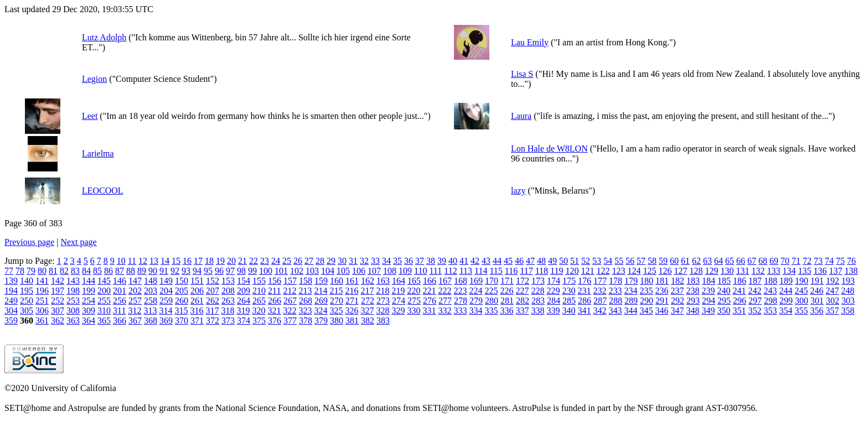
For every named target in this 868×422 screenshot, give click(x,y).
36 (409, 261)
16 (187, 261)
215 (336, 291)
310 (104, 311)
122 (603, 271)
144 (89, 281)
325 (336, 311)
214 (321, 291)
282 (523, 301)
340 (569, 311)
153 (228, 281)
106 (359, 271)
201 (120, 291)
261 (197, 301)
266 (275, 301)
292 (678, 301)
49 (552, 261)
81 (53, 271)
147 (135, 281)
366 (120, 321)
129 (711, 271)
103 (312, 271)
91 (164, 271)
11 (132, 261)
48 (541, 261)
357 (832, 311)
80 (42, 271)
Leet (90, 116)
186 (740, 281)
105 (343, 271)
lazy (518, 191)
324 (321, 311)
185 (724, 281)
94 (197, 271)
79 (31, 271)
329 (398, 311)
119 (557, 271)
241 (739, 291)
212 (290, 291)
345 (646, 311)
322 (290, 311)
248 (848, 291)
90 (153, 271)
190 (802, 281)
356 (817, 311)
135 (804, 271)
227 (522, 291)
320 (259, 311)
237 (677, 291)
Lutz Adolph (104, 37)
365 (104, 321)
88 (131, 271)
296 (740, 301)
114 (481, 271)
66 (741, 261)
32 (364, 261)
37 (420, 261)
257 (135, 301)
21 (242, 261)
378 (306, 321)
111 (435, 271)
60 (674, 261)
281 (507, 301)
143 (73, 281)
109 (405, 271)
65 (730, 261)
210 (259, 291)
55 (619, 261)
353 (770, 311)
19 (220, 261)
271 (352, 301)
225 (491, 291)
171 (507, 281)
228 (538, 291)
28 (320, 261)
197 (58, 291)
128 (696, 271)
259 (166, 301)
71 (796, 261)
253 (73, 301)
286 (585, 301)
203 (151, 291)
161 (352, 281)
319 (243, 311)
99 (252, 271)
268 (306, 301)
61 (685, 261)
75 (840, 261)
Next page (78, 242)
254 (89, 301)
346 (662, 311)
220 (414, 291)
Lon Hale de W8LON (549, 149)
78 (20, 271)
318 (228, 311)
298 (771, 301)
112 (450, 271)
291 (662, 301)
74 (829, 261)
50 (564, 261)
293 (693, 301)
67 (752, 261)
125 (649, 271)
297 (755, 301)
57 (641, 261)
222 (445, 291)
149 (166, 281)
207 (213, 291)
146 (120, 281)
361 (42, 321)
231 (584, 291)
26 (298, 261)
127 (680, 271)
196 (42, 291)
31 (353, 261)
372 (213, 321)
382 (368, 321)
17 (198, 261)
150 (182, 281)
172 (523, 281)
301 (817, 301)
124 (634, 271)
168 (461, 281)
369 (166, 321)
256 (120, 301)
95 (208, 271)
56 (630, 261)
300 (802, 301)
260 (182, 301)
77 (9, 271)
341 (584, 311)
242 (755, 291)
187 (755, 281)
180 (647, 281)
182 (678, 281)
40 (453, 261)
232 (600, 291)
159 (321, 281)
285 (569, 301)
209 (244, 291)
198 (73, 291)
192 (833, 281)
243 (770, 291)
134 (789, 271)
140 (27, 281)
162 (368, 281)
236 (662, 291)
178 (616, 281)
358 (848, 311)
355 (801, 311)
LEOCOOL (103, 191)
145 (104, 281)
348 (693, 311)
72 (807, 261)
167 (445, 281)
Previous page (29, 242)
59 (663, 261)
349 (708, 311)
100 (266, 271)
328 (383, 311)
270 (337, 301)
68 (763, 261)
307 (58, 311)
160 (337, 281)
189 (786, 281)
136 (820, 271)
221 (429, 291)
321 (274, 311)
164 (399, 281)
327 (367, 311)
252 (58, 301)
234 (631, 291)
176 (585, 281)
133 (773, 271)
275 (414, 301)
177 (600, 281)
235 (646, 291)
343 (615, 311)
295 (724, 301)
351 (739, 311)
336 (507, 311)
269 (321, 301)
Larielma (98, 153)
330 (414, 311)
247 (832, 291)
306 (42, 311)
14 (165, 261)
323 (305, 311)
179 (631, 281)
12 (143, 261)
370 (182, 321)
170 (492, 281)
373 (228, 321)
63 (707, 261)
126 (665, 271)
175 (569, 281)
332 (445, 311)
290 (647, 301)
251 (42, 301)
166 (430, 281)
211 (274, 291)
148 (151, 281)
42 (475, 261)
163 (383, 281)
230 (569, 291)
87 (120, 271)
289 (631, 301)
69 (774, 261)
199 (89, 291)
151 (197, 281)
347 (677, 311)
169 (476, 281)
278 (461, 301)
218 (383, 291)
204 (166, 291)
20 (231, 261)
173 (538, 281)
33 (375, 261)
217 (367, 291)
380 (337, 321)
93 (186, 271)
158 (306, 281)
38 (431, 261)
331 (429, 311)
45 (508, 261)
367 (135, 321)
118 (542, 271)
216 (352, 291)
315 (181, 311)
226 (507, 291)
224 (476, 291)
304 (11, 311)
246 (817, 291)
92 (175, 271)
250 (27, 301)
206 (197, 291)
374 (244, 321)
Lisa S (522, 74)
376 (275, 321)
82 (64, 271)
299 (786, 301)
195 (27, 291)
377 (290, 321)
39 (442, 261)
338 (538, 311)
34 (386, 261)
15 (176, 261)
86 (108, 271)
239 (708, 291)
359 (11, 321)
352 (755, 311)
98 (241, 271)
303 (848, 301)
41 (464, 261)
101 (281, 271)
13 (154, 261)
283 (538, 301)
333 (460, 311)
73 (818, 261)
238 (693, 291)
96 (219, 271)
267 (290, 301)
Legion (94, 79)
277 (445, 301)
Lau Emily (530, 42)
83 (75, 271)
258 (151, 301)
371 (197, 321)
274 (399, 301)
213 (305, 291)
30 (342, 261)
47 (530, 261)
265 (259, 301)
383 (383, 321)
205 (182, 291)
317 (212, 311)
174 (554, 281)
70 (785, 261)
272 (368, 301)
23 (265, 261)
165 (414, 281)
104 (328, 271)
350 (724, 311)
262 (213, 301)
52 (586, 261)
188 (771, 281)
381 (352, 321)
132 (758, 271)
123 (618, 271)
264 (244, 301)
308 (73, 311)
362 (58, 321)
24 (276, 261)
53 (597, 261)
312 (135, 311)
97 (230, 271)
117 (526, 271)
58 (652, 261)
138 (851, 271)
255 (104, 301)
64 (719, 261)
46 (519, 261)
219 (398, 291)
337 (522, 311)
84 (86, 271)
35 (397, 261)
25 (287, 261)
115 (496, 271)
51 (575, 261)
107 (374, 271)
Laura (521, 116)
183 (693, 281)
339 (553, 311)
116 (511, 271)
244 (786, 291)
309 (89, 311)
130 (727, 271)
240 (724, 291)
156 (275, 281)
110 (420, 271)
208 (228, 291)
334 (476, 311)
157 (290, 281)
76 (851, 261)
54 (608, 261)
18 (209, 261)
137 (835, 271)
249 (11, 301)
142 (58, 281)
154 (244, 281)
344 (631, 311)
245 (801, 291)
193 (848, 281)
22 (254, 261)
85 (97, 271)
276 (430, 301)
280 (492, 301)
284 (554, 301)
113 (466, 271)
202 (135, 291)
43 (486, 261)
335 (491, 311)
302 (833, 301)
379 (321, 321)
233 (615, 291)
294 (709, 301)
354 (786, 311)
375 (259, 321)
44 (497, 261)
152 (213, 281)
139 (11, 281)
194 (11, 291)
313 (150, 311)
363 (73, 321)
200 (104, 291)
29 (331, 261)
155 (259, 281)
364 (89, 321)
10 (121, 261)
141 (42, 281)
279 (476, 301)
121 (587, 271)
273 (383, 301)
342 (600, 311)
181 (662, 281)
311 (119, 311)
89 (142, 271)
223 (460, 291)
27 (309, 261)
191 (817, 281)
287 (600, 301)
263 (228, 301)
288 (616, 301)
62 (696, 261)
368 (151, 321)
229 (553, 291)
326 (352, 311)
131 (742, 271)
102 (297, 271)
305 (27, 311)
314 (166, 311)
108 (390, 271)
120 (572, 271)
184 (709, 281)
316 (197, 311)
